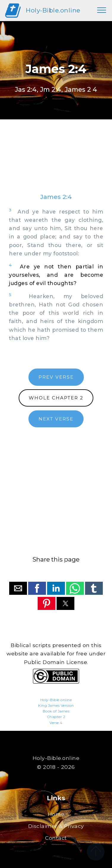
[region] (56, 162)
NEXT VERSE (56, 419)
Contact (56, 838)
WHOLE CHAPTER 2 (56, 398)
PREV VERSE (56, 377)
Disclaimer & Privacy (56, 826)
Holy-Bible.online (53, 10)
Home (56, 814)
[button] (18, 588)
